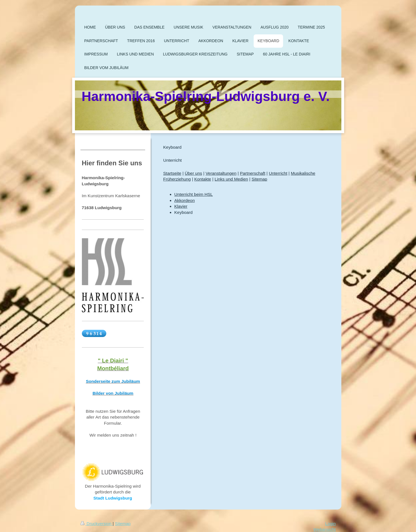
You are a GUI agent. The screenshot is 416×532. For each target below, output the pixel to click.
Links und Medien (231, 179)
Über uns (193, 173)
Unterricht (278, 173)
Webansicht (324, 529)
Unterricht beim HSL (194, 194)
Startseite (172, 173)
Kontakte (203, 179)
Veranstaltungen (221, 173)
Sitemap (259, 179)
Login (331, 524)
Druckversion (97, 524)
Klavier (181, 206)
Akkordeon (185, 200)
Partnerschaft (253, 173)
